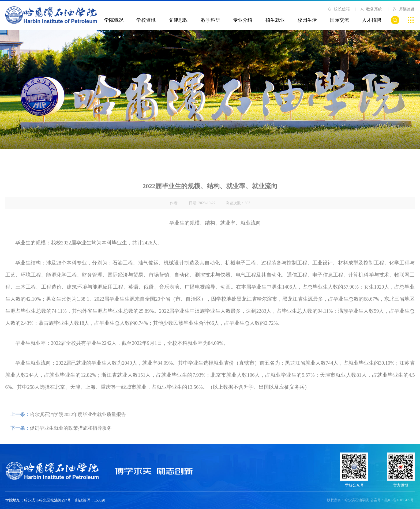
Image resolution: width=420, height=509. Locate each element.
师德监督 (404, 10)
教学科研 (211, 20)
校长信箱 (339, 10)
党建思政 (178, 20)
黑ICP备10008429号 (399, 500)
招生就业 (275, 20)
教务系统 (371, 9)
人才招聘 (372, 20)
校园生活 (307, 20)
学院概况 (114, 20)
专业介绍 (243, 20)
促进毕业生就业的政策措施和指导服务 (71, 438)
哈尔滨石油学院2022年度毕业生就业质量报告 (78, 424)
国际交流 (339, 20)
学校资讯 (146, 20)
